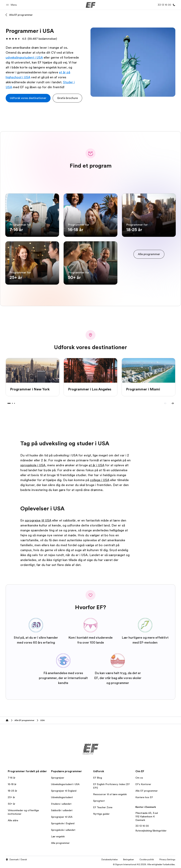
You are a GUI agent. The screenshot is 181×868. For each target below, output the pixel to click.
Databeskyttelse (110, 860)
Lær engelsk (58, 836)
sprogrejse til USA (38, 520)
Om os (139, 778)
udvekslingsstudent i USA (24, 58)
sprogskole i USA (33, 465)
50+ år (11, 804)
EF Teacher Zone (103, 807)
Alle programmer (60, 843)
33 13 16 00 (142, 826)
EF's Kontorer (143, 784)
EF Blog (98, 778)
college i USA (100, 480)
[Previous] (165, 403)
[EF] (91, 5)
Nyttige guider (101, 814)
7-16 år (12, 778)
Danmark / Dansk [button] (16, 860)
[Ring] (166, 5)
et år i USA (97, 465)
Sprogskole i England (63, 823)
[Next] (173, 403)
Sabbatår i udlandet (62, 810)
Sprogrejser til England (64, 791)
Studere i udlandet (61, 804)
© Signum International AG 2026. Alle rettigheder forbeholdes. (144, 864)
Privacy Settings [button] (167, 860)
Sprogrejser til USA (62, 817)
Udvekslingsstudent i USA (65, 784)
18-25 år (12, 791)
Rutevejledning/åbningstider (151, 831)
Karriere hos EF (144, 797)
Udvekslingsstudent (62, 797)
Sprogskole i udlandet (63, 830)
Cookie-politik (147, 860)
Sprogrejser (58, 778)
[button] (12, 5)
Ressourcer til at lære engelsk (110, 794)
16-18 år (12, 784)
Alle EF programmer (21, 15)
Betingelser (129, 860)
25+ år (11, 797)
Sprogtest (99, 801)
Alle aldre (13, 820)
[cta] (28, 98)
